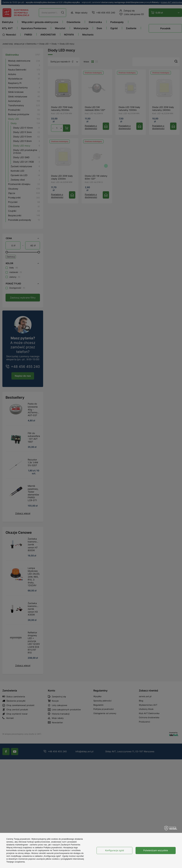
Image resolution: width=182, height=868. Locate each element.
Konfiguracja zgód (115, 850)
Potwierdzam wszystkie (156, 850)
